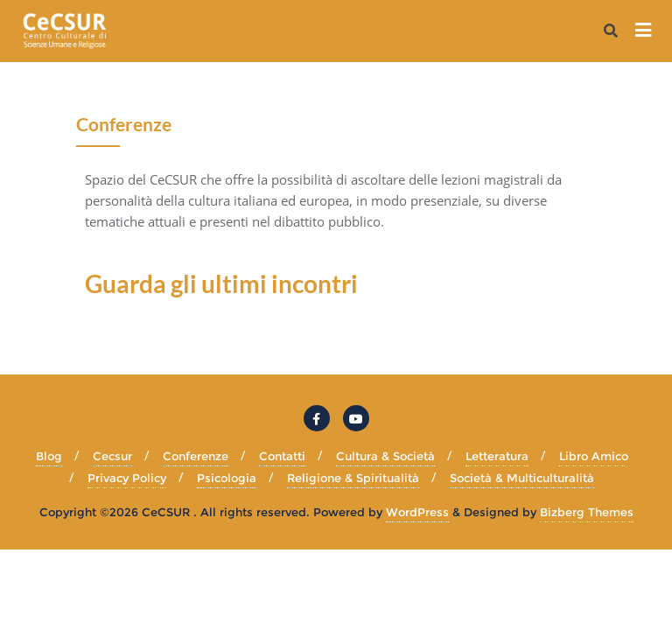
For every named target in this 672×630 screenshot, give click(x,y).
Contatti (282, 456)
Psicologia (227, 478)
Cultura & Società (385, 456)
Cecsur (112, 456)
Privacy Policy (127, 478)
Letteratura (497, 456)
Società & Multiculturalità (522, 478)
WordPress (417, 512)
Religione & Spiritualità (353, 478)
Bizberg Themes (587, 512)
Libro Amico (594, 456)
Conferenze (196, 456)
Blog (49, 456)
